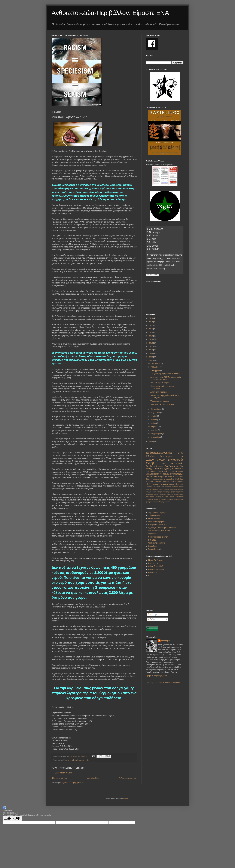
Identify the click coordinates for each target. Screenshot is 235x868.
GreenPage (153, 546)
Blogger (125, 798)
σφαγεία (164, 499)
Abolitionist (153, 572)
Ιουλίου (154, 416)
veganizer (152, 534)
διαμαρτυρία (167, 492)
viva (150, 576)
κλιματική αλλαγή (159, 479)
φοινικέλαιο (180, 499)
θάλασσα (149, 479)
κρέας (168, 479)
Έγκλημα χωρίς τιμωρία (160, 401)
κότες (172, 479)
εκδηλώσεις (163, 476)
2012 (151, 343)
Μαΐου (154, 423)
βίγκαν (173, 481)
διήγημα (159, 492)
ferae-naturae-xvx (155, 518)
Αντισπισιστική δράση (157, 522)
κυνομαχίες (159, 497)
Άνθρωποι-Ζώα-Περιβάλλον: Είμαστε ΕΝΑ (110, 13)
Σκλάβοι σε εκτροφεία (81, 760)
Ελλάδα (154, 476)
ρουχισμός (157, 499)
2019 (151, 318)
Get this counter (152, 275)
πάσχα (172, 484)
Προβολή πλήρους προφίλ (156, 676)
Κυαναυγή (158, 481)
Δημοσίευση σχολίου (63, 773)
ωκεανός (168, 502)
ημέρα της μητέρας (177, 492)
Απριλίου (155, 426)
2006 (151, 442)
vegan (161, 489)
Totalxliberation (154, 515)
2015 (151, 332)
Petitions (168, 487)
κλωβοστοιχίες (179, 494)
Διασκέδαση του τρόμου (159, 474)
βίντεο (161, 460)
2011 (151, 346)
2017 (151, 325)
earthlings (155, 489)
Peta (163, 487)
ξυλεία (172, 497)
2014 (151, 336)
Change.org (153, 563)
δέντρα (154, 492)
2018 (151, 322)
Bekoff (177, 479)
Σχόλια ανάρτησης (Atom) (72, 782)
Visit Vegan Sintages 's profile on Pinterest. (163, 683)
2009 (151, 353)
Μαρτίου (155, 430)
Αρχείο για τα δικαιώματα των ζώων (162, 528)
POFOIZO (152, 540)
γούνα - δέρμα (164, 471)
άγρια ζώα (169, 469)
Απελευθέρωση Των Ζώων (159, 531)
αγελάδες (167, 481)
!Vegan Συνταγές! (155, 549)
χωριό (163, 502)
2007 (151, 360)
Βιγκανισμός (68, 760)
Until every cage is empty (158, 537)
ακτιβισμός (174, 489)
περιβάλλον (150, 499)
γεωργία (149, 492)
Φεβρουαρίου (157, 434)
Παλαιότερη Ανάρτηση (127, 778)
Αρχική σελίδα (93, 778)
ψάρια (181, 476)
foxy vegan (166, 641)
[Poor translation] (17, 819)
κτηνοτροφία (150, 497)
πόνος (177, 484)
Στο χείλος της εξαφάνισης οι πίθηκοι (165, 374)
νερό (166, 497)
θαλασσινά (149, 494)
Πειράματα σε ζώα (174, 466)
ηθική (148, 484)
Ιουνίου (154, 420)
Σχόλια (151, 619)
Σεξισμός (167, 489)
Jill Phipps (157, 487)
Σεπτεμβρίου (156, 409)
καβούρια (163, 494)
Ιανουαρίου (156, 437)
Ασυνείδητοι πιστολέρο (160, 392)
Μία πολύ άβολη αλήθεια (160, 383)
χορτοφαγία (179, 474)
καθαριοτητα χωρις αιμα (158, 525)
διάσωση (180, 481)
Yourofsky (175, 487)
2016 (151, 329)
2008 (151, 357)
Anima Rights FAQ (156, 566)
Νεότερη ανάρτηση (60, 778)
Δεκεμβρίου (156, 363)
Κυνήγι (149, 469)
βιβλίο (170, 476)
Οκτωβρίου (156, 371)
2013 (151, 339)
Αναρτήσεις (153, 615)
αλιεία (148, 476)
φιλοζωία (173, 499)
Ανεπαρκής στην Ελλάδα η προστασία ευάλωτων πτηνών (166, 378)
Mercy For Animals (156, 560)
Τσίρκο (177, 469)
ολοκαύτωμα (179, 497)
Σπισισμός (158, 469)
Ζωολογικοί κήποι (155, 466)
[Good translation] (7, 819)
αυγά (172, 474)
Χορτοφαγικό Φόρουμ (157, 512)
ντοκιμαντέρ (164, 484)
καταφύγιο (170, 494)
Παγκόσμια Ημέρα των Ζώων (162, 405)
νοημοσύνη (155, 484)
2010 (151, 350)
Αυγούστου (156, 413)
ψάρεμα (176, 476)
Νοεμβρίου (155, 367)
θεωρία (156, 494)
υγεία (168, 499)
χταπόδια (158, 502)
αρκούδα (181, 489)
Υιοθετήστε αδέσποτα (157, 543)
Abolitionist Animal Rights (158, 569)
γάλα (173, 471)
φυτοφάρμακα (150, 502)
